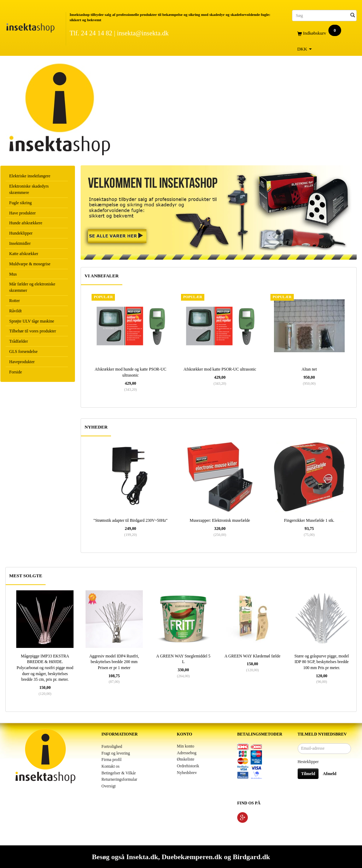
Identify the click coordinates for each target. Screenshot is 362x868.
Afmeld (329, 774)
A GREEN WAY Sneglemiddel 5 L (183, 659)
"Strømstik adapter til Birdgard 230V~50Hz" (130, 521)
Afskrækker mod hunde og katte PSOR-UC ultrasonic (131, 372)
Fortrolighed (112, 747)
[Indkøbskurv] (324, 33)
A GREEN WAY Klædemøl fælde (252, 656)
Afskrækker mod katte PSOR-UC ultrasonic (220, 369)
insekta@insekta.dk (143, 33)
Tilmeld (308, 774)
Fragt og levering (116, 753)
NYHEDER (96, 427)
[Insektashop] (30, 26)
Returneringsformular (119, 780)
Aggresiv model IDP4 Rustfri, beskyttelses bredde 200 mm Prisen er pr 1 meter (114, 662)
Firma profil (112, 760)
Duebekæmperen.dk (192, 857)
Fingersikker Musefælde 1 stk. (309, 521)
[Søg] (353, 15)
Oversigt (109, 786)
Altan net (309, 369)
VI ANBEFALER (101, 276)
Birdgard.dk (251, 857)
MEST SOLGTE (26, 576)
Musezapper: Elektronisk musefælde (220, 521)
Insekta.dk (142, 857)
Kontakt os (110, 766)
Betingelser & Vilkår (119, 773)
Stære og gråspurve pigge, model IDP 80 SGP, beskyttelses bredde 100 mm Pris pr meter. (322, 662)
